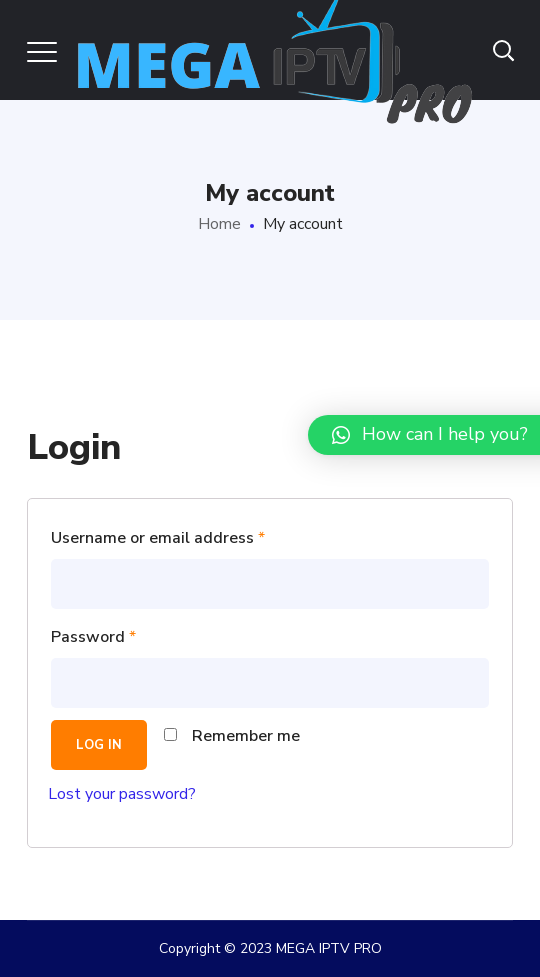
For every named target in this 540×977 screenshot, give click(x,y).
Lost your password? (122, 794)
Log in (99, 745)
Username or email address (158, 538)
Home (219, 224)
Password (93, 637)
